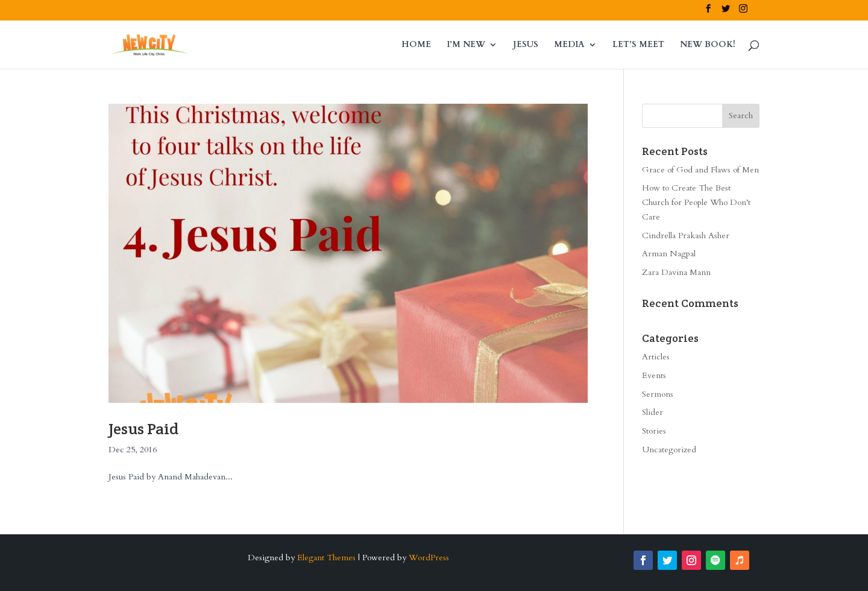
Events (654, 375)
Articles (656, 357)
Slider (653, 412)
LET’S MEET (638, 45)
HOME (416, 45)
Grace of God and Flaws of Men (700, 170)
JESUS (526, 45)
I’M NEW (466, 45)
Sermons (658, 394)
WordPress (429, 558)
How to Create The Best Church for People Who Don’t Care (696, 202)
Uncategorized (669, 450)
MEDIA (569, 45)
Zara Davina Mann (676, 272)
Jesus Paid (143, 428)
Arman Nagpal (669, 254)
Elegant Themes (326, 558)
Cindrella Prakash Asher (686, 235)
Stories (654, 431)
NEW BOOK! (708, 45)
